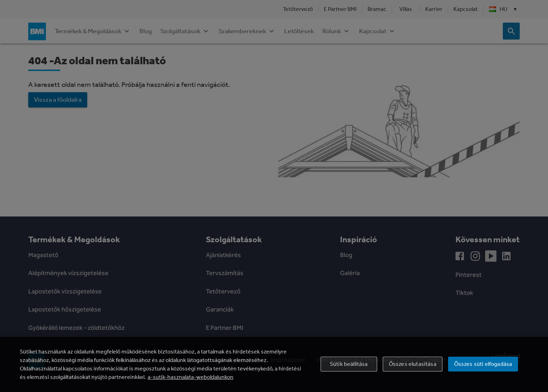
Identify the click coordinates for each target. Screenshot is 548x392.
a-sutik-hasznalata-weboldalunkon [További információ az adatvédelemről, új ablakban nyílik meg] (190, 377)
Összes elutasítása (413, 364)
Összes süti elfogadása (483, 364)
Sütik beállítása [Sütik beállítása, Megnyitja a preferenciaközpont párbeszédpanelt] (349, 364)
